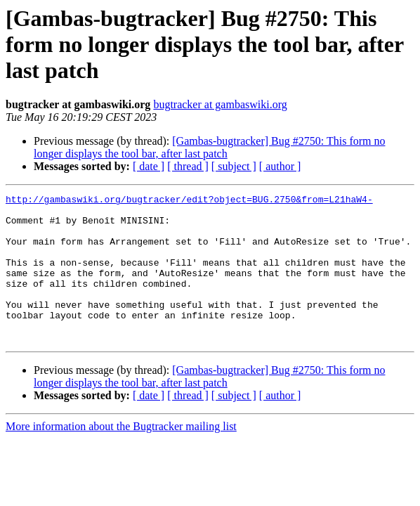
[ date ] (149, 166)
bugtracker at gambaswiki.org (220, 104)
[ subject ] (234, 166)
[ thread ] (188, 166)
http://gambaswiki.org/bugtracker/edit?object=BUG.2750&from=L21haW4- (189, 201)
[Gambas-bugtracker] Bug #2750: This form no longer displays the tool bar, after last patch (209, 147)
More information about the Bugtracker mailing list (121, 456)
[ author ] (280, 166)
